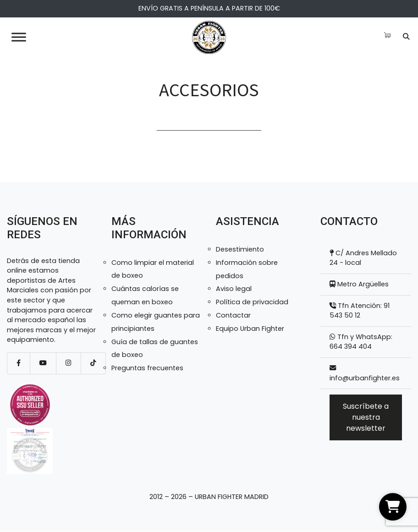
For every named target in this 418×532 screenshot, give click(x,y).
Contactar (233, 315)
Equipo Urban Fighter (250, 329)
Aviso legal (234, 289)
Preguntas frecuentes (147, 368)
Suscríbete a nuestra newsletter (366, 417)
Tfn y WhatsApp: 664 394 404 (361, 342)
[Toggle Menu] (19, 37)
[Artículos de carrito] (390, 35)
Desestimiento (240, 249)
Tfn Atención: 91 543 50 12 (360, 311)
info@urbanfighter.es (365, 378)
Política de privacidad (252, 302)
